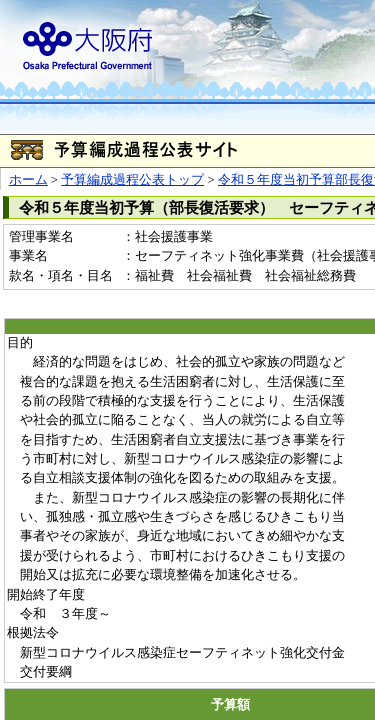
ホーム (28, 180)
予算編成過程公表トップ (132, 180)
